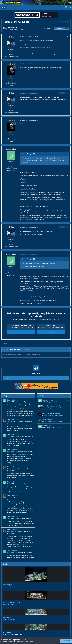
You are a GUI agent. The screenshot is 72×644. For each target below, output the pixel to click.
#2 (68, 64)
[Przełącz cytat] (23, 154)
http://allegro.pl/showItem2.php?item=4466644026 (35, 47)
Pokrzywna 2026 (9, 378)
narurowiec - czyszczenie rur (51, 414)
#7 (68, 254)
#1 (68, 37)
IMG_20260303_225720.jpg (11, 602)
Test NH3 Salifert (47, 420)
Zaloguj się (51, 332)
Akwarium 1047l (8, 617)
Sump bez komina (12, 400)
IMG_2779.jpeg (7, 584)
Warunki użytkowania (27, 642)
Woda (22, 29)
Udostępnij (48, 28)
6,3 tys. (11, 167)
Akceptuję (66, 641)
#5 (68, 149)
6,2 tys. (11, 82)
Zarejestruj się (21, 332)
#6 (68, 227)
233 (11, 55)
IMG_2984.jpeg (7, 632)
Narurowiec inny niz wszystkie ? (52, 406)
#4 (68, 120)
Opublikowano (24, 402)
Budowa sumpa (47, 426)
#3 (68, 93)
